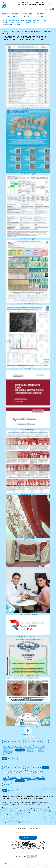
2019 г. (37, 767)
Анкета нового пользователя (28, 272)
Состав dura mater (28, 400)
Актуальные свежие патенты (28, 657)
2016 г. (12, 767)
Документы (7, 754)
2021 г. (12, 741)
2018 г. (29, 767)
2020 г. (45, 767)
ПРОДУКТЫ (6, 14)
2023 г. (29, 741)
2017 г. (20, 767)
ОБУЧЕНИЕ (32, 16)
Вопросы (27, 23)
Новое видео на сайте (28, 733)
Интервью (31, 750)
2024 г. (37, 741)
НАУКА (14, 16)
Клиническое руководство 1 (28, 142)
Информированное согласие (28, 592)
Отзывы (35, 23)
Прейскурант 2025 (28, 77)
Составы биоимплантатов (28, 337)
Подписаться (28, 838)
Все (5, 741)
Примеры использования (10, 21)
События (41, 750)
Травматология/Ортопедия (11, 25)
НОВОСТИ (22, 16)
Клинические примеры (28, 462)
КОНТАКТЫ (42, 16)
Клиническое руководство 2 (28, 207)
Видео (44, 21)
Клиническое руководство (30, 21)
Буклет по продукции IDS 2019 (28, 716)
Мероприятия (8, 750)
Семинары (20, 750)
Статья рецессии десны (28, 690)
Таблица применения (28, 554)
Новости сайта (40, 746)
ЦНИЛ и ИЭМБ (26, 746)
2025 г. (45, 741)
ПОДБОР (15, 14)
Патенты (5, 23)
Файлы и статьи (16, 23)
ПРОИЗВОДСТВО (26, 14)
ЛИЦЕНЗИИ (6, 16)
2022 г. (20, 741)
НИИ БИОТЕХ (39, 14)
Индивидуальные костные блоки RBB (28, 626)
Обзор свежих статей (28, 517)
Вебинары (13, 758)
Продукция (13, 746)
